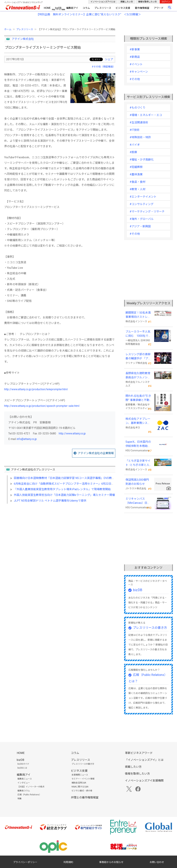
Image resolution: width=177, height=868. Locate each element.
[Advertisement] (60, 536)
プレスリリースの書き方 (150, 628)
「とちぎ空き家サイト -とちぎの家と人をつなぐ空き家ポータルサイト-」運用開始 (138, 463)
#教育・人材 (138, 189)
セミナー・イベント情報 (83, 779)
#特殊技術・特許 (140, 137)
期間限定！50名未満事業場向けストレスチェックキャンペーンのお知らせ (138, 315)
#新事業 (135, 49)
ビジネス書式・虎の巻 (82, 791)
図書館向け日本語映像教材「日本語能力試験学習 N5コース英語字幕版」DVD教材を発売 (68, 478)
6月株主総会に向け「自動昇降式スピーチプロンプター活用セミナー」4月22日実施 (65, 484)
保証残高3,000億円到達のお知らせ (137, 482)
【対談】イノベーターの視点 (31, 787)
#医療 (133, 152)
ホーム (8, 29)
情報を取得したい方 (147, 2)
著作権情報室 (142, 8)
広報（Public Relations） (29, 795)
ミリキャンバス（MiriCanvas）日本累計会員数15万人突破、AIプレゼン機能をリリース (138, 501)
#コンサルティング (142, 204)
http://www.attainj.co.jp (72, 433)
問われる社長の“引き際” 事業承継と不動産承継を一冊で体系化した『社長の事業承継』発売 (138, 398)
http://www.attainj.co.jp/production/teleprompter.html (36, 389)
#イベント (136, 64)
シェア (109, 59)
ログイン (166, 2)
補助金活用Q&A (79, 783)
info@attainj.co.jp (27, 439)
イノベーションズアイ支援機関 (144, 781)
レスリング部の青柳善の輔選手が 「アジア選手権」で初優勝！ (138, 357)
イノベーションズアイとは (103, 2)
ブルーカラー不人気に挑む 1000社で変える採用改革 (138, 334)
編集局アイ (72, 8)
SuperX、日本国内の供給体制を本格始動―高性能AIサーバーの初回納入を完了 (138, 444)
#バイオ (135, 145)
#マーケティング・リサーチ (147, 212)
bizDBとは (22, 768)
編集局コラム (24, 791)
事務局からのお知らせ (111, 862)
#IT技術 (135, 130)
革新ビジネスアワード (139, 753)
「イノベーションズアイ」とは (144, 760)
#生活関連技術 (139, 122)
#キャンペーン (139, 72)
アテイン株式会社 (23, 39)
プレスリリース (103, 8)
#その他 (135, 79)
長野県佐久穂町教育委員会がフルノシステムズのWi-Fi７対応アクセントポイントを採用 (138, 376)
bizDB (58, 8)
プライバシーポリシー (25, 862)
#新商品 (135, 57)
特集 (20, 799)
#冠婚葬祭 (136, 167)
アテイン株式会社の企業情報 (96, 453)
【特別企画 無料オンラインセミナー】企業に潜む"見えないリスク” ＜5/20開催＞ (89, 14)
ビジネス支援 (123, 8)
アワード (159, 8)
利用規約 (68, 862)
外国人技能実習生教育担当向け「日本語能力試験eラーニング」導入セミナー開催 (64, 495)
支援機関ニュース (80, 775)
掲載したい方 (127, 2)
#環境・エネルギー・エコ (146, 115)
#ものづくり (138, 108)
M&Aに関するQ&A (80, 787)
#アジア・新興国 (140, 226)
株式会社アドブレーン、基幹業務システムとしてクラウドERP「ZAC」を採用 (138, 421)
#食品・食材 (138, 182)
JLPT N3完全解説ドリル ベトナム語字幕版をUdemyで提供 (50, 501)
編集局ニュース (25, 779)
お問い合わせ (157, 862)
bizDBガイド (23, 764)
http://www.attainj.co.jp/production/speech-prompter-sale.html (42, 406)
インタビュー (24, 783)
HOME (47, 8)
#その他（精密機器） (104, 67)
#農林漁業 (136, 174)
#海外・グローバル (142, 219)
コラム (86, 8)
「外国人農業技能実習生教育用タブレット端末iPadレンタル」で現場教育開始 (62, 489)
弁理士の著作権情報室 (85, 797)
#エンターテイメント (143, 197)
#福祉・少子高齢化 (142, 160)
